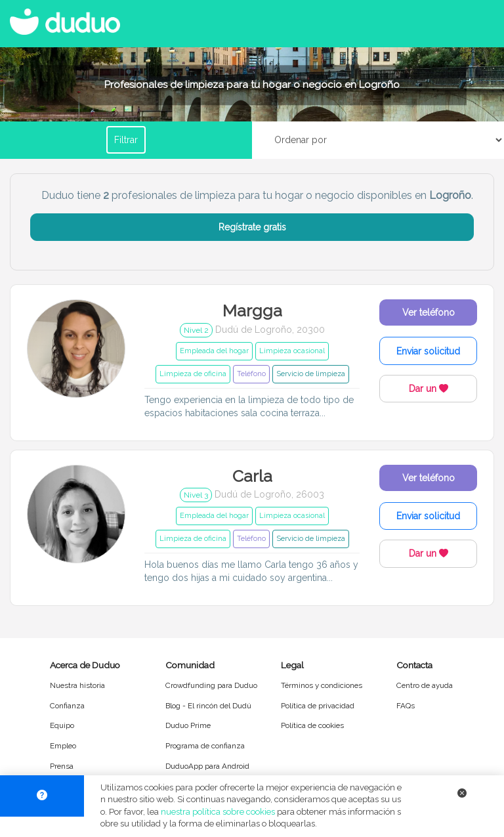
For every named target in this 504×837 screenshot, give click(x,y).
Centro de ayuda (425, 685)
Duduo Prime (188, 725)
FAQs (406, 706)
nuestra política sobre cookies (218, 812)
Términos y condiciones (322, 685)
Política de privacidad (318, 706)
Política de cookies (312, 725)
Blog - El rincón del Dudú (208, 706)
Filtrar (126, 140)
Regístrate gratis (252, 227)
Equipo (62, 725)
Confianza (67, 706)
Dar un (429, 389)
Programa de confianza (205, 746)
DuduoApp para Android (207, 766)
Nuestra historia (77, 685)
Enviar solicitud (428, 351)
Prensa (62, 766)
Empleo (63, 746)
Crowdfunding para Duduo (211, 685)
